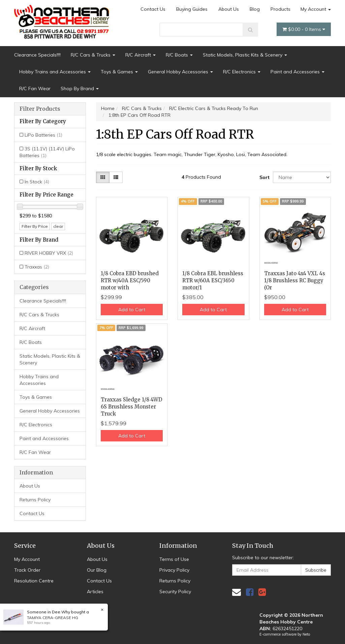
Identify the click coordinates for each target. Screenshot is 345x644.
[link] (250, 592)
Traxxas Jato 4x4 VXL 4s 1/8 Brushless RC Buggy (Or (295, 280)
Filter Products (40, 109)
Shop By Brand (80, 88)
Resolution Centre (34, 581)
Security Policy (175, 592)
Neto (306, 634)
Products (280, 9)
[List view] (116, 177)
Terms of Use (174, 559)
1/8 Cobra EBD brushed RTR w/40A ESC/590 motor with (130, 280)
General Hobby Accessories (180, 72)
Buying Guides (192, 9)
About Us (229, 9)
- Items (304, 29)
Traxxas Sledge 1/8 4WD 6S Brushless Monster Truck (132, 407)
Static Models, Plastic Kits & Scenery (245, 55)
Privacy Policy (174, 570)
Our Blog (97, 570)
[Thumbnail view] (103, 177)
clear (58, 226)
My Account (316, 9)
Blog (255, 9)
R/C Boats (179, 55)
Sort (264, 177)
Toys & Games (119, 72)
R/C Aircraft (140, 55)
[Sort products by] (302, 177)
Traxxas (37, 267)
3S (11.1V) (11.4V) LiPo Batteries (47, 152)
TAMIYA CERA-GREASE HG (53, 618)
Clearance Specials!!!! (37, 55)
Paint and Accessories (297, 72)
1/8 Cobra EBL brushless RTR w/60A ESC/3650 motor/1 (213, 280)
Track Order (27, 570)
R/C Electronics (242, 72)
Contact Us (153, 9)
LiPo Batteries (43, 135)
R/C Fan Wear (35, 88)
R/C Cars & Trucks (93, 55)
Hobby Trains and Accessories (55, 72)
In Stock (37, 182)
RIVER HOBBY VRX (49, 253)
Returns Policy (35, 500)
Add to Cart (132, 310)
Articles (95, 592)
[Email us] (237, 592)
